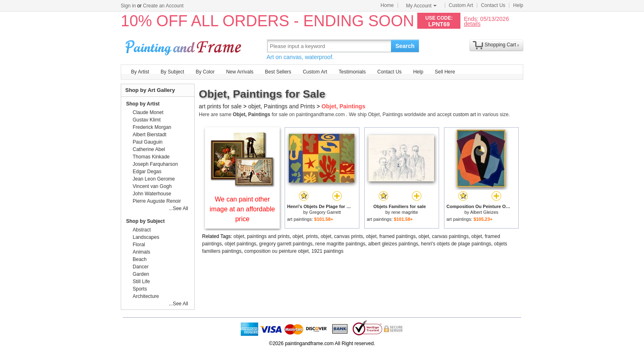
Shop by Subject (145, 221)
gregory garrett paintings (286, 244)
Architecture (146, 296)
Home (387, 5)
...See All (178, 208)
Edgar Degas (147, 172)
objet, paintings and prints (262, 236)
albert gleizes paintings (393, 244)
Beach (140, 259)
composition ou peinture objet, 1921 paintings (294, 251)
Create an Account (163, 6)
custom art (465, 114)
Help (518, 5)
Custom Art (461, 5)
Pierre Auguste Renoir (157, 201)
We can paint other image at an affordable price (243, 209)
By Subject (172, 72)
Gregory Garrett (325, 212)
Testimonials (352, 72)
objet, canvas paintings (444, 236)
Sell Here (445, 72)
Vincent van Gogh (152, 186)
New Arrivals (240, 72)
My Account (421, 6)
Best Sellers (278, 72)
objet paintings (240, 244)
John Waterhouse (152, 194)
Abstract (142, 230)
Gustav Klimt (147, 120)
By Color (205, 72)
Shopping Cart (500, 45)
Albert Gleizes (484, 212)
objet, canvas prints (342, 236)
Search (405, 46)
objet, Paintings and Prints (282, 106)
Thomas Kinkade (151, 157)
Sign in (128, 6)
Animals (141, 252)
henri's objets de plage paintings (456, 244)
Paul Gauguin (148, 142)
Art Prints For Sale (184, 46)
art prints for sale (220, 106)
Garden (141, 274)
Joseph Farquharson (155, 164)
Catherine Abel (149, 149)
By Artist (140, 72)
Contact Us (493, 5)
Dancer (141, 267)
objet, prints (305, 236)
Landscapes (146, 237)
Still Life (141, 282)
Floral (139, 245)
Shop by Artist (143, 104)
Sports (140, 289)
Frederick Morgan (152, 127)
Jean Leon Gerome (154, 179)
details (472, 24)
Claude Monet (148, 112)
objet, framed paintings (391, 236)
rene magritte (405, 212)
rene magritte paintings (340, 244)
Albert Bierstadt (149, 135)
